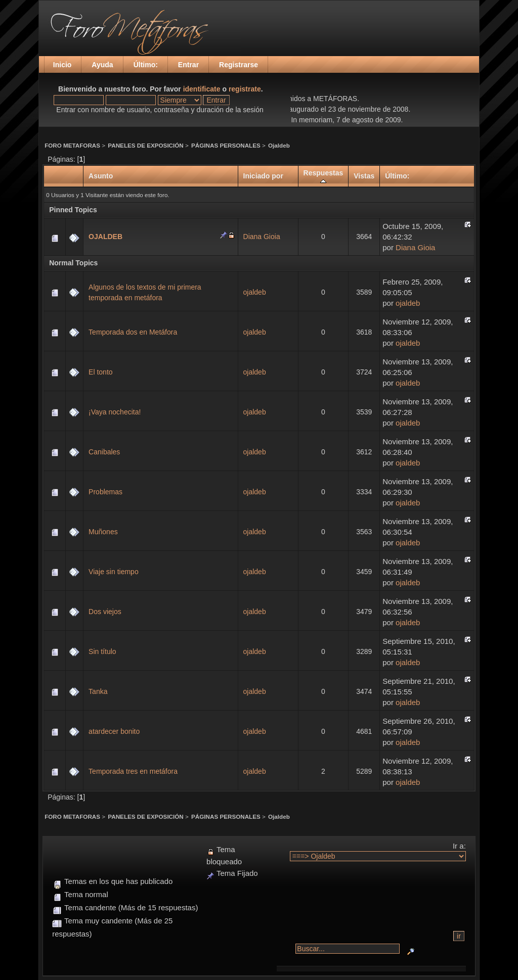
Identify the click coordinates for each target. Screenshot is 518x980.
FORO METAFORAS (72, 145)
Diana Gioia (262, 237)
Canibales (104, 452)
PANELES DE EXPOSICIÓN (145, 145)
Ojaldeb (279, 145)
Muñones (103, 532)
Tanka (98, 691)
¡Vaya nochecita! (115, 412)
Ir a (458, 846)
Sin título (102, 651)
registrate (245, 89)
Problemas (105, 492)
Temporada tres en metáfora (133, 771)
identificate (202, 89)
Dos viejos (105, 612)
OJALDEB (105, 237)
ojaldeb (255, 292)
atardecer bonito (114, 731)
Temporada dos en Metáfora (133, 332)
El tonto (100, 372)
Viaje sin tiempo (114, 572)
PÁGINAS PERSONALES (226, 145)
